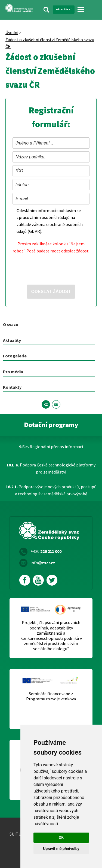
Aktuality (12, 340)
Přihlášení (64, 9)
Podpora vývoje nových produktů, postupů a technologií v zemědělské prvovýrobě (51, 490)
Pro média (13, 372)
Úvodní (12, 32)
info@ (43, 563)
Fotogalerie (15, 356)
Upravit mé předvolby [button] (61, 849)
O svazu (11, 324)
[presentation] (54, 268)
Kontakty (12, 387)
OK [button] (61, 837)
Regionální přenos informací (51, 447)
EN (56, 404)
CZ (46, 404)
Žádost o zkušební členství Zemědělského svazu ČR (50, 43)
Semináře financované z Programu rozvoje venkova (51, 696)
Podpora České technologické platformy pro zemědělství (51, 468)
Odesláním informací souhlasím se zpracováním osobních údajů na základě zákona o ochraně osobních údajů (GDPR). (50, 221)
